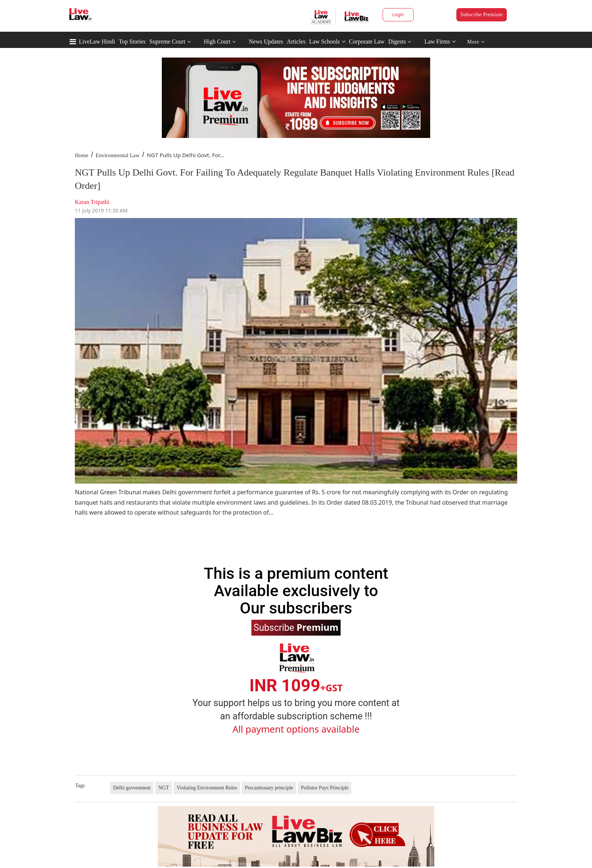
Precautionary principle (269, 788)
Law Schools (327, 42)
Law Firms (440, 42)
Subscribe (296, 627)
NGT (163, 788)
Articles (296, 42)
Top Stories (132, 42)
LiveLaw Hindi (97, 42)
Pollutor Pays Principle (325, 788)
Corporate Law (367, 42)
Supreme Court (167, 42)
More (476, 42)
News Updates (266, 42)
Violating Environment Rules (207, 788)
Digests (397, 42)
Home (82, 155)
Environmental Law (118, 155)
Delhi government (132, 788)
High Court (217, 42)
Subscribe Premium (482, 15)
